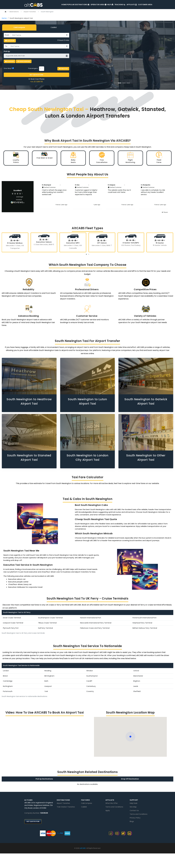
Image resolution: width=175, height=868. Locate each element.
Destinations (14, 12)
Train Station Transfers (66, 806)
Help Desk (134, 802)
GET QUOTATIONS (36, 73)
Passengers (33, 67)
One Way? (9, 67)
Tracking (113, 5)
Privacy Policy (135, 817)
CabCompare (19, 27)
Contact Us (134, 809)
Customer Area (143, 5)
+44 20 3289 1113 (36, 80)
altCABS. (83, 847)
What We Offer (112, 802)
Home (53, 5)
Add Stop (10, 41)
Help (102, 5)
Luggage (10, 61)
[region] (104, 193)
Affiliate (127, 5)
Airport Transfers (30, 12)
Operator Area (88, 5)
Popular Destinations (67, 5)
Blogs (132, 820)
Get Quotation (33, 820)
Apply (108, 809)
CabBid (54, 27)
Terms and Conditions (114, 806)
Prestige (63, 67)
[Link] (6, 12)
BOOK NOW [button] (124, 68)
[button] (37, 193)
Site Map (133, 806)
